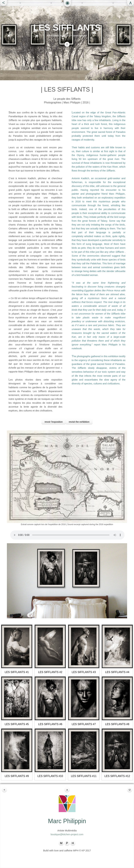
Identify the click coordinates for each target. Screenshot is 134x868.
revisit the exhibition (79, 422)
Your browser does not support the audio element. (67, 535)
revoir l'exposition (54, 422)
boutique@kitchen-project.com (67, 834)
